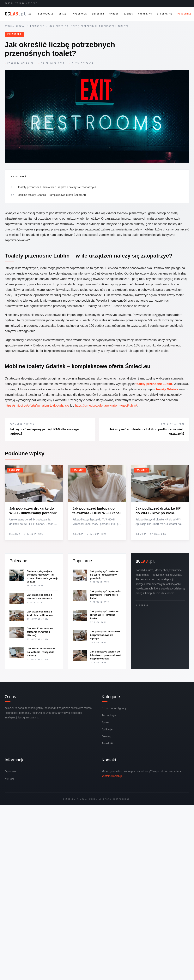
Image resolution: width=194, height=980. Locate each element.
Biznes (128, 14)
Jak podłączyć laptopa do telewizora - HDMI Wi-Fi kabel (105, 595)
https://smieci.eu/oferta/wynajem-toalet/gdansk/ (37, 406)
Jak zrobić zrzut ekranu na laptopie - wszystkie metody (41, 652)
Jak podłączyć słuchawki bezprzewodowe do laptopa (105, 635)
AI (30, 14)
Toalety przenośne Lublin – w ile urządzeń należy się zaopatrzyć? (57, 187)
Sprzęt (63, 14)
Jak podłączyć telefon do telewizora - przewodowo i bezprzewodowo (106, 655)
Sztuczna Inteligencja (114, 708)
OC (15, 14)
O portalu (143, 605)
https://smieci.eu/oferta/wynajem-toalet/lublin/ (106, 406)
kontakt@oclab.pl (112, 776)
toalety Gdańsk (167, 389)
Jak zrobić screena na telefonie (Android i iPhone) (40, 632)
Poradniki (185, 14)
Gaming (114, 14)
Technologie (45, 14)
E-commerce (165, 14)
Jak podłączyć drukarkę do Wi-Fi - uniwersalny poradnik (104, 575)
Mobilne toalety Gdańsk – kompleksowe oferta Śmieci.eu (52, 195)
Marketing (145, 14)
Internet (98, 14)
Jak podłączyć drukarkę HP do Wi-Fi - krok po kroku (104, 615)
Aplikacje (80, 14)
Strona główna (15, 26)
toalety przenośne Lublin (154, 384)
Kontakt (9, 779)
